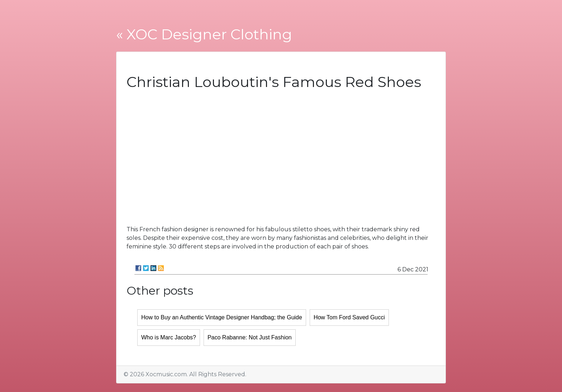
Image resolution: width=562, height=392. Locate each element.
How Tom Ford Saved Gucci (349, 317)
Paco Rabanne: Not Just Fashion (250, 337)
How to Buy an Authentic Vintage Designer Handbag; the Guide (222, 317)
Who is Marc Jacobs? (169, 337)
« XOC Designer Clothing (204, 34)
